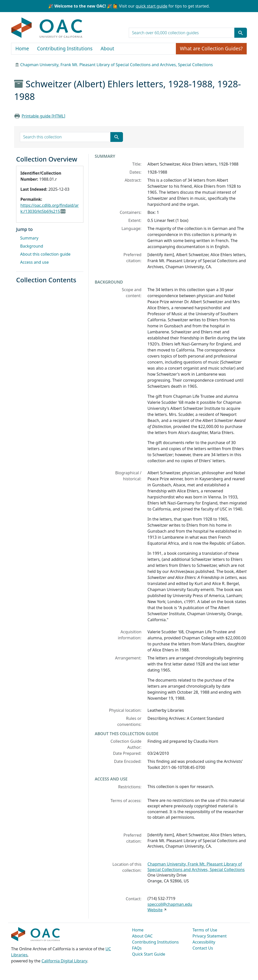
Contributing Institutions (65, 49)
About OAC (142, 936)
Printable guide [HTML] (43, 116)
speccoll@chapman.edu (170, 904)
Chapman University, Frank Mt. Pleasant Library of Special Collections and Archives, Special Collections (117, 65)
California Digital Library (64, 961)
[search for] (182, 33)
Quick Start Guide (149, 954)
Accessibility (204, 942)
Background (32, 246)
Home (22, 49)
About (107, 49)
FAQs (137, 948)
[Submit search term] (241, 33)
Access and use (35, 262)
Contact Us (203, 948)
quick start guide (151, 6)
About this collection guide (45, 254)
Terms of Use (205, 930)
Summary (29, 238)
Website (155, 910)
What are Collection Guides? (211, 49)
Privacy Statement (210, 936)
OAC (47, 28)
